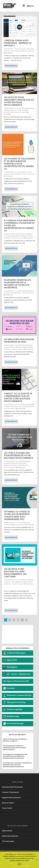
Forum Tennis (7, 808)
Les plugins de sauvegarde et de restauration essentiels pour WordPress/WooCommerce (20, 164)
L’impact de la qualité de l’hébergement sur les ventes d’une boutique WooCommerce (18, 397)
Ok (20, 864)
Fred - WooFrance (16, 49)
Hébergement (30, 108)
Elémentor (29, 345)
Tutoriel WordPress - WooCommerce (21, 174)
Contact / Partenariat (10, 792)
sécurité (7, 174)
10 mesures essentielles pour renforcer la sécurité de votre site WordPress (18, 284)
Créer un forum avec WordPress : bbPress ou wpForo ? (18, 43)
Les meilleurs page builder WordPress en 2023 (19, 341)
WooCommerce (20, 112)
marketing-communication (13, 406)
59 (22, 620)
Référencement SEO (10, 110)
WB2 (12, 108)
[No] (36, 860)
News (6, 51)
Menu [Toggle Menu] (28, 7)
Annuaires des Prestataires (12, 787)
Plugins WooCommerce (19, 463)
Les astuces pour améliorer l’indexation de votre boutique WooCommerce (19, 101)
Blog (32, 49)
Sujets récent (7, 831)
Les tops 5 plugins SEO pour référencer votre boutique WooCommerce (19, 455)
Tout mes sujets (8, 841)
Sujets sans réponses (10, 836)
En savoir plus (11, 66)
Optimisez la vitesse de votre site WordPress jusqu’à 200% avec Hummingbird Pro (17, 515)
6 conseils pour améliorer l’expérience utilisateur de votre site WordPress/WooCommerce (17, 765)
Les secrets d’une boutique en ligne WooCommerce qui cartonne (15, 573)
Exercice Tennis (8, 803)
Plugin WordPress (20, 51)
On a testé (11, 51)
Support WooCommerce (11, 798)
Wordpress (30, 51)
